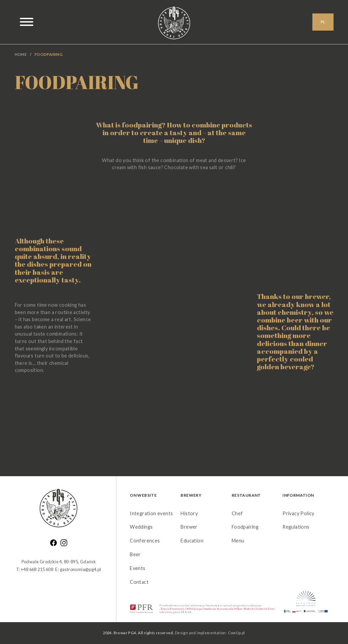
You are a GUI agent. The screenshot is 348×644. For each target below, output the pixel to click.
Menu (238, 541)
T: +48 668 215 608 (35, 569)
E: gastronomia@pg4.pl (78, 569)
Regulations (296, 527)
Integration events (151, 513)
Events (138, 568)
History (189, 513)
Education (192, 541)
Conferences (145, 541)
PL (323, 22)
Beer (135, 554)
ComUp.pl (237, 633)
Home (21, 54)
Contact (139, 582)
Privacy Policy (298, 513)
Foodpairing (245, 527)
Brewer (189, 527)
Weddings (141, 527)
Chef (237, 513)
